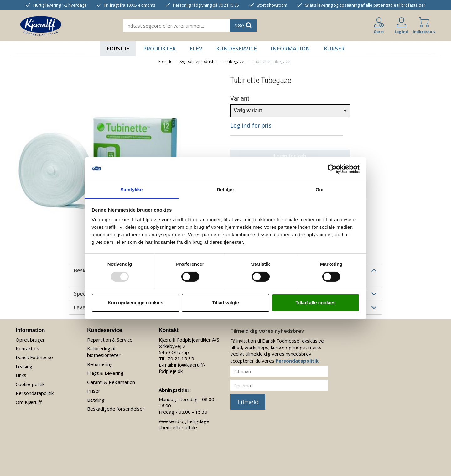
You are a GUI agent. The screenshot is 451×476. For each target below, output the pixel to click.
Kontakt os (27, 348)
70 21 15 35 (181, 358)
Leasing (24, 366)
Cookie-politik (30, 384)
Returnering (100, 364)
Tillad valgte (225, 303)
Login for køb (287, 156)
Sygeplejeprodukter (198, 61)
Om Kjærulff (29, 402)
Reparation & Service (110, 340)
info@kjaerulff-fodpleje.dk (182, 368)
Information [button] (290, 48)
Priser (94, 391)
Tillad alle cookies (315, 303)
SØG (243, 25)
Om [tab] (319, 189)
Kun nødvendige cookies (136, 303)
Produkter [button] (159, 48)
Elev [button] (196, 48)
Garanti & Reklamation (111, 382)
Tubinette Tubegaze (271, 61)
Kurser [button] (334, 48)
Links (21, 375)
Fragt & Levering (105, 373)
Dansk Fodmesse (34, 357)
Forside (118, 48)
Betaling (96, 400)
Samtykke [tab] (132, 189)
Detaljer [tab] (225, 189)
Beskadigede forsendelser (116, 409)
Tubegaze (235, 61)
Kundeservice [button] (236, 48)
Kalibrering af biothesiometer (104, 352)
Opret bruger (30, 340)
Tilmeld (248, 402)
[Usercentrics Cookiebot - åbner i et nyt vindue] (332, 169)
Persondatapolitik (35, 393)
